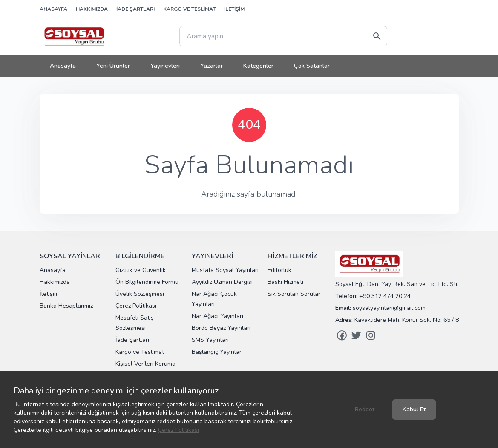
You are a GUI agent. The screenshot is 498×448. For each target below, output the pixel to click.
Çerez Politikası (178, 430)
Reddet (365, 409)
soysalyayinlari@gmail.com (389, 308)
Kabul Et (414, 409)
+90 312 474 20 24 (385, 296)
